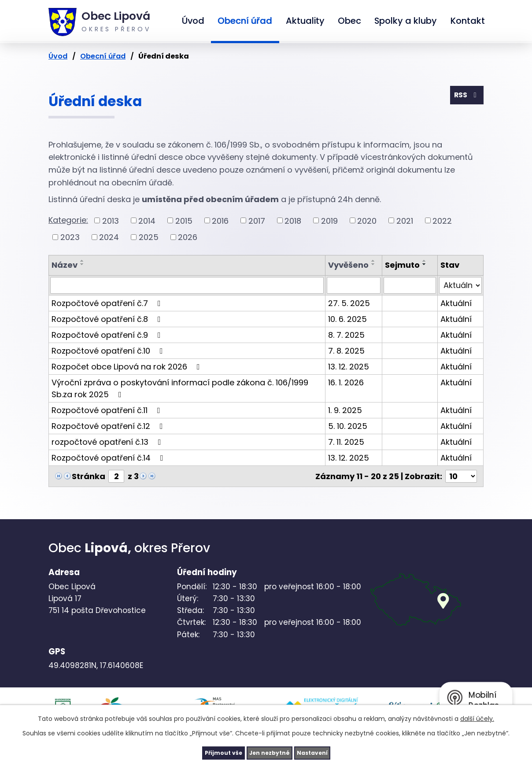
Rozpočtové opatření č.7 (108, 303)
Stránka (89, 476)
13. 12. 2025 (349, 367)
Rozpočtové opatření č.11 (108, 410)
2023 (70, 237)
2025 (149, 237)
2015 (184, 220)
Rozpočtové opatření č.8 (108, 319)
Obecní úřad (245, 21)
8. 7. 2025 (346, 335)
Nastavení (330, 752)
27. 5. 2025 (349, 303)
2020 (367, 220)
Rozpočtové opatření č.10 (109, 351)
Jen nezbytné (269, 752)
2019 (329, 220)
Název (65, 265)
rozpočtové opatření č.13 (108, 442)
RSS (465, 98)
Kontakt (468, 21)
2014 (147, 220)
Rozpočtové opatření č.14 (109, 458)
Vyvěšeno (348, 265)
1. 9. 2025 (345, 410)
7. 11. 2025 (346, 442)
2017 (257, 220)
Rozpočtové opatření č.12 (109, 426)
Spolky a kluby (406, 21)
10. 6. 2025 (347, 319)
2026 (188, 237)
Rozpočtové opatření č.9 (108, 335)
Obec (349, 21)
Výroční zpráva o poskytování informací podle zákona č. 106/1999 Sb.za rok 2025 (180, 388)
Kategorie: (68, 220)
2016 (220, 220)
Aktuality (305, 21)
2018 (293, 220)
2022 (442, 220)
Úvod (193, 21)
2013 (111, 220)
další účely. (477, 716)
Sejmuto (402, 265)
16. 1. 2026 (346, 382)
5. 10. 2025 (348, 426)
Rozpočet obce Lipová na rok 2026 (127, 367)
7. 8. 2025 (346, 351)
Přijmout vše (205, 752)
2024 (109, 237)
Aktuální (456, 303)
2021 (405, 220)
